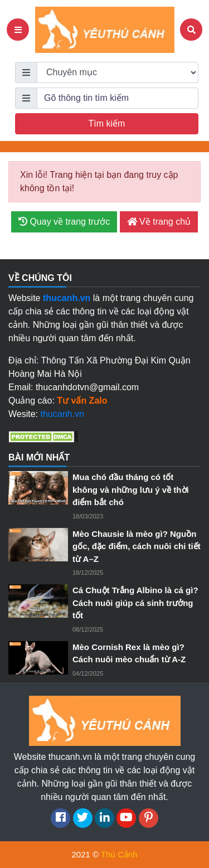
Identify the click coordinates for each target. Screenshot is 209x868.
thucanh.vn (62, 414)
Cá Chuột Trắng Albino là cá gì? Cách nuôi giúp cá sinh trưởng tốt (135, 603)
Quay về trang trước (64, 222)
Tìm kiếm (107, 123)
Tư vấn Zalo (82, 401)
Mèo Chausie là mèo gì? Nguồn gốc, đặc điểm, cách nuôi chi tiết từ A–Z (137, 546)
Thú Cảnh (119, 854)
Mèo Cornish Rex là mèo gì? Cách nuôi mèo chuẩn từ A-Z (129, 653)
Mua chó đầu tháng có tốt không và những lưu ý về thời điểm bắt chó (131, 489)
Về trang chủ (159, 222)
